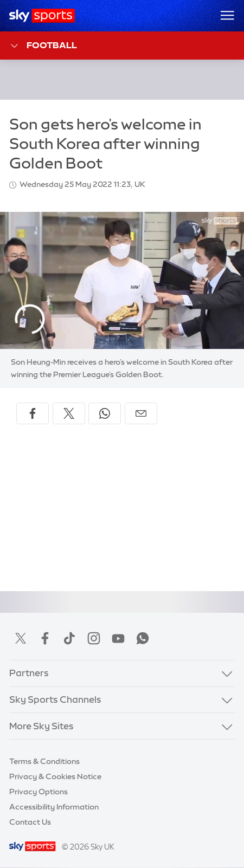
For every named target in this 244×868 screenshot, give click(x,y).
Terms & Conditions (44, 761)
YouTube (118, 638)
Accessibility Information (54, 807)
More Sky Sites (41, 726)
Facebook (45, 638)
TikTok (69, 638)
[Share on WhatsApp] (105, 413)
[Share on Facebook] (33, 413)
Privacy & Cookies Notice (55, 776)
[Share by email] (141, 413)
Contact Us (30, 822)
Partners (29, 673)
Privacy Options (38, 792)
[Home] (42, 16)
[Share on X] (69, 413)
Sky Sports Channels (55, 699)
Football (43, 46)
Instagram (94, 638)
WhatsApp (143, 638)
